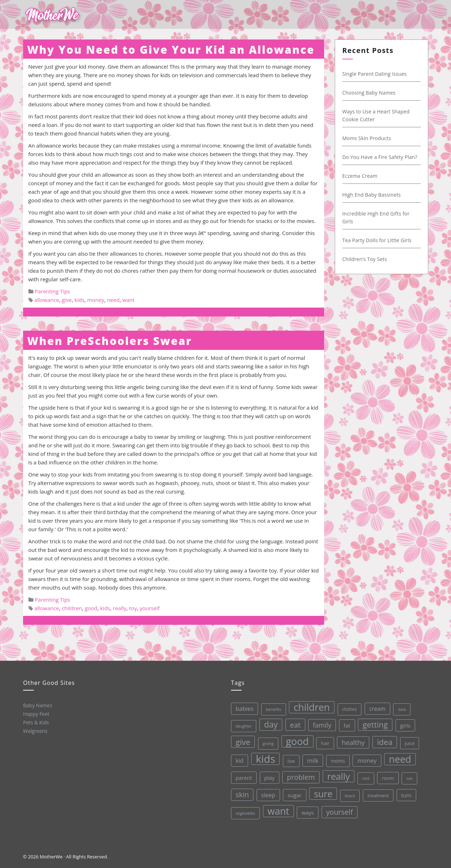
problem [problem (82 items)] (300, 776)
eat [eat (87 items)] (294, 724)
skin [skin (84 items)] (242, 794)
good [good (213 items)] (296, 741)
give (67, 300)
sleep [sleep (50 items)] (268, 795)
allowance (47, 300)
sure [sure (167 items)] (323, 792)
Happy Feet (36, 714)
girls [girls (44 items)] (404, 723)
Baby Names (37, 705)
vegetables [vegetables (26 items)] (245, 813)
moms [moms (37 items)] (337, 760)
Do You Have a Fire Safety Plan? (379, 157)
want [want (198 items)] (278, 811)
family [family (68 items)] (321, 724)
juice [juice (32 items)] (408, 741)
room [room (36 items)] (387, 776)
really (120, 608)
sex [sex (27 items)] (409, 776)
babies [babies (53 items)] (243, 708)
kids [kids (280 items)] (264, 758)
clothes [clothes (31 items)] (348, 708)
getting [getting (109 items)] (374, 723)
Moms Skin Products (366, 138)
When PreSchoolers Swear (110, 341)
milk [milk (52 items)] (312, 760)
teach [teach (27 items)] (349, 794)
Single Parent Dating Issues (374, 74)
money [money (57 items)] (366, 759)
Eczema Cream (359, 176)
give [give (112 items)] (241, 742)
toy (133, 608)
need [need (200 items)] (399, 757)
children (72, 608)
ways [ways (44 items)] (307, 811)
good (91, 608)
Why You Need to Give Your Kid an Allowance (171, 50)
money (96, 300)
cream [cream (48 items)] (376, 707)
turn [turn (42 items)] (406, 793)
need (113, 300)
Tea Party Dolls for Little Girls (376, 240)
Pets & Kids (36, 722)
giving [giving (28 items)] (267, 743)
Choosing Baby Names (368, 93)
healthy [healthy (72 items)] (352, 741)
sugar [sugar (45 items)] (294, 794)
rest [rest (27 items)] (365, 776)
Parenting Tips (52, 291)
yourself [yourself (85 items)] (339, 810)
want (128, 300)
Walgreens (35, 731)
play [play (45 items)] (269, 777)
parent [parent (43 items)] (243, 778)
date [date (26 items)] (400, 707)
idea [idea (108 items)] (383, 740)
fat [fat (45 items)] (345, 724)
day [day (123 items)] (270, 724)
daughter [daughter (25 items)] (242, 726)
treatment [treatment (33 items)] (377, 794)
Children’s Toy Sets (364, 259)
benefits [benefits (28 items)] (272, 709)
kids (80, 300)
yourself (150, 608)
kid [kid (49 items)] (238, 760)
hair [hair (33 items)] (324, 742)
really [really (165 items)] (338, 775)
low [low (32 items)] (290, 760)
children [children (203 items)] (310, 706)
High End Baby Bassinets (371, 195)
